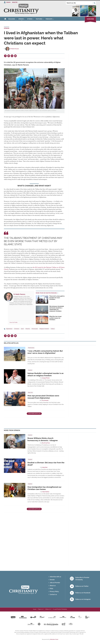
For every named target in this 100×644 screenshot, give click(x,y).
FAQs (51, 589)
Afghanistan (9, 329)
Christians (17, 329)
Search (94, 3)
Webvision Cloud (54, 639)
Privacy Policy (54, 591)
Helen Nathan (46, 492)
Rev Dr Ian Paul (46, 443)
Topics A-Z (41, 609)
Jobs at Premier (55, 583)
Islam (22, 329)
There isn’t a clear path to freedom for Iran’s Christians (57, 298)
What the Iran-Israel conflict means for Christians (55, 318)
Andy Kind (45, 467)
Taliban (53, 329)
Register (15, 2)
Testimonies (31, 348)
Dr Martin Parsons (14, 49)
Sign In (8, 2)
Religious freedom (44, 329)
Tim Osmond (45, 400)
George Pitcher (46, 378)
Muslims (28, 329)
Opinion (7, 28)
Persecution (35, 329)
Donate (52, 580)
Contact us (53, 594)
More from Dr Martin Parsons (46, 293)
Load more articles (34, 414)
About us (53, 586)
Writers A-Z (48, 609)
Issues (35, 609)
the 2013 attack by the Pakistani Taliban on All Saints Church (34, 268)
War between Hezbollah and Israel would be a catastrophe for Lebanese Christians (57, 309)
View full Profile (13, 322)
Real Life (30, 393)
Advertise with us (55, 577)
